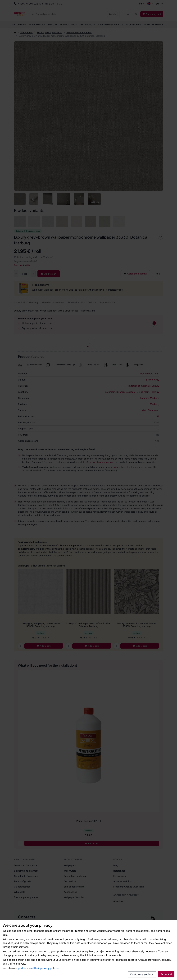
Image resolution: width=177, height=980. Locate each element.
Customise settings (142, 974)
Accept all (166, 974)
